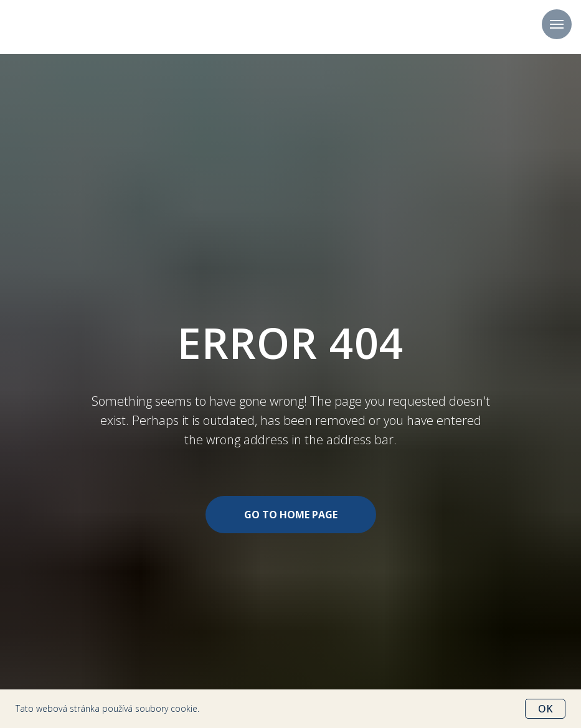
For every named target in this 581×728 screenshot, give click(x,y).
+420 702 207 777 (291, 27)
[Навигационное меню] (557, 24)
